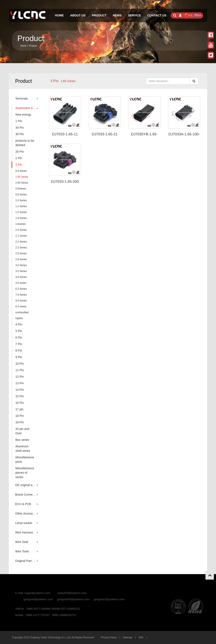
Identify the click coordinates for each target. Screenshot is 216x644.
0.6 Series (21, 171)
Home (59, 15)
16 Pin (20, 403)
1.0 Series (21, 200)
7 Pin (19, 344)
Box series (22, 440)
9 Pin (19, 357)
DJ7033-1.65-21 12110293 (105, 136)
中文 (189, 15)
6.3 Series (21, 289)
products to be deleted (25, 143)
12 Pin (20, 377)
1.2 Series (21, 206)
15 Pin (20, 396)
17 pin (19, 409)
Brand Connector (26, 495)
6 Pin (19, 337)
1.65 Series (22, 177)
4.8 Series (21, 277)
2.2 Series (21, 242)
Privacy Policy (109, 637)
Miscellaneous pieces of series (25, 473)
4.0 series (21, 283)
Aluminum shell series (23, 449)
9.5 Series (21, 301)
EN (198, 15)
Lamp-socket (24, 523)
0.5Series (21, 189)
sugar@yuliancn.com (37, 593)
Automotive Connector (27, 108)
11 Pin (20, 370)
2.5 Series (21, 253)
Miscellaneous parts (25, 459)
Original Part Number (27, 561)
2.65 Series (22, 183)
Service (134, 15)
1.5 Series (21, 212)
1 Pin (19, 121)
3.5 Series (21, 271)
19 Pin (20, 422)
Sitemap (128, 637)
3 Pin (55, 81)
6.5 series (21, 307)
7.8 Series (21, 295)
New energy (23, 115)
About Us (78, 15)
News (117, 15)
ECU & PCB (23, 504)
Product (99, 15)
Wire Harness (24, 532)
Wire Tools (22, 551)
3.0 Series (21, 265)
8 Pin (19, 351)
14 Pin (20, 390)
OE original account (27, 485)
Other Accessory (26, 513)
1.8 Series (21, 218)
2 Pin (19, 158)
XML (141, 637)
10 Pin (20, 364)
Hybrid (19, 318)
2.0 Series (21, 230)
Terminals (22, 99)
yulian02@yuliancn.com (72, 593)
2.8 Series (21, 259)
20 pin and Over (22, 431)
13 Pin (20, 383)
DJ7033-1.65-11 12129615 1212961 (65, 136)
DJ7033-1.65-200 (65, 182)
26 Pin (20, 152)
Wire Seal (22, 542)
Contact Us (157, 15)
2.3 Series (21, 248)
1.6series (21, 224)
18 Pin (20, 416)
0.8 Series (21, 195)
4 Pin (19, 324)
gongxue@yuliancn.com (38, 599)
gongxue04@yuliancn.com (73, 599)
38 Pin (20, 134)
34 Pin (20, 128)
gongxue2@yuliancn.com (109, 599)
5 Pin (19, 331)
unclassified (22, 312)
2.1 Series (21, 236)
